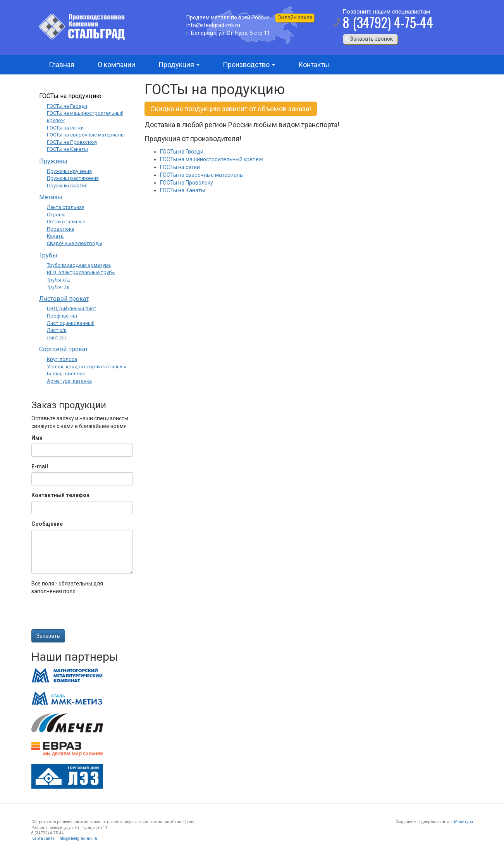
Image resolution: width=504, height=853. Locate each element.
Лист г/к (57, 338)
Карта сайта (43, 838)
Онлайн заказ (295, 17)
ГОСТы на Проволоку (187, 183)
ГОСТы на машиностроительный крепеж (212, 159)
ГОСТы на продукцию (70, 96)
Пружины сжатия (67, 186)
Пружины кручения (69, 171)
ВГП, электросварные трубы (81, 272)
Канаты (56, 236)
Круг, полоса (62, 359)
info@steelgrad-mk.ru (78, 838)
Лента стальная (66, 207)
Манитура (464, 822)
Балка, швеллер (66, 374)
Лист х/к (57, 330)
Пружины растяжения (73, 178)
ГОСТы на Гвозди (182, 152)
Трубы (48, 255)
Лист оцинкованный (71, 323)
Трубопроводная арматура (79, 265)
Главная (62, 65)
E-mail (40, 466)
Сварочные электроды (75, 243)
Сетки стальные (66, 222)
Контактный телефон (60, 495)
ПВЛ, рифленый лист (72, 308)
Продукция (179, 65)
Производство (249, 65)
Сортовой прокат (64, 349)
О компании (116, 65)
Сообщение (47, 524)
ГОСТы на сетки (180, 167)
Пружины (53, 161)
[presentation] (90, 614)
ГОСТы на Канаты (182, 190)
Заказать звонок (372, 39)
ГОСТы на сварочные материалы (202, 175)
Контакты (314, 65)
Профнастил (62, 316)
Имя (37, 438)
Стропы (56, 215)
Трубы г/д (58, 287)
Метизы (51, 197)
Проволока (61, 229)
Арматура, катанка (69, 381)
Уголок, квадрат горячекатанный (87, 367)
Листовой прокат (64, 299)
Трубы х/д (58, 280)
